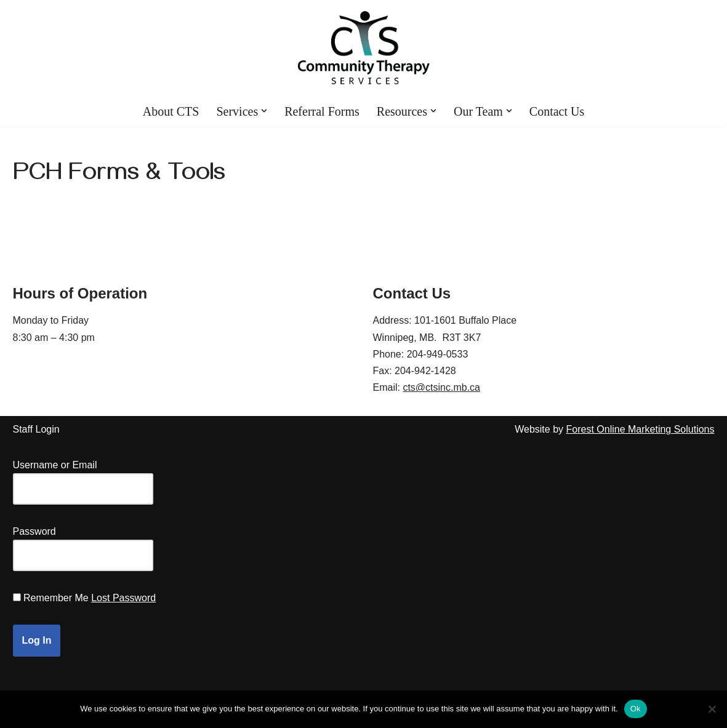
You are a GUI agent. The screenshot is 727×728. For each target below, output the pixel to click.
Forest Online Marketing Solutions (641, 429)
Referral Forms (322, 111)
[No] (712, 709)
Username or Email (55, 465)
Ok (636, 709)
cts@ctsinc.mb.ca (441, 387)
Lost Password (123, 598)
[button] (264, 111)
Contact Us (557, 111)
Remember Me (56, 598)
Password (34, 531)
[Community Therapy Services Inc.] (363, 48)
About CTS (171, 111)
